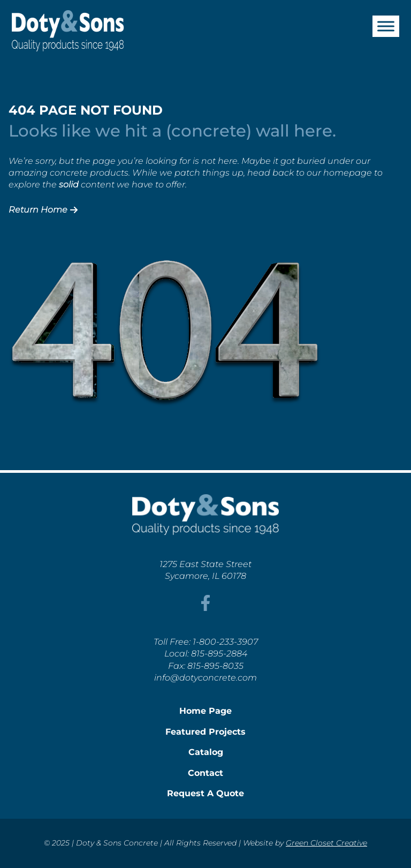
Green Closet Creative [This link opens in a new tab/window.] (326, 843)
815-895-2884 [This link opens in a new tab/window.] (219, 654)
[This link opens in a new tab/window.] (205, 608)
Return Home (43, 210)
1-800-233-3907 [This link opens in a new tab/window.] (225, 642)
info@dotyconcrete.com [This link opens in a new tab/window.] (205, 678)
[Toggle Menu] (386, 26)
